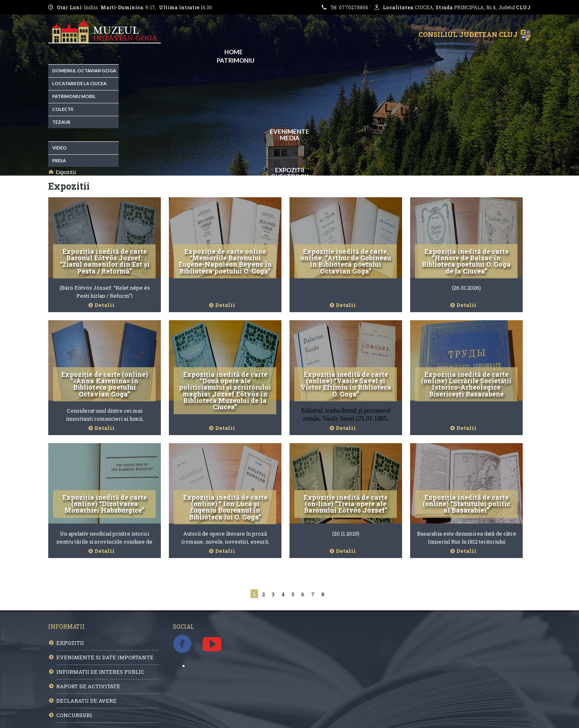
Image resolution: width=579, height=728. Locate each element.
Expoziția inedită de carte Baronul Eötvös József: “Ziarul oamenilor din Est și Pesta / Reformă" (105, 261)
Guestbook (290, 176)
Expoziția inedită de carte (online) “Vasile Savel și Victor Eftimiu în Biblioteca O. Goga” (346, 384)
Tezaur (61, 122)
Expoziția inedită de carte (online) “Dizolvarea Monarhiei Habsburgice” (105, 504)
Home (234, 52)
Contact (293, 185)
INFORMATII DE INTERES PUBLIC (100, 672)
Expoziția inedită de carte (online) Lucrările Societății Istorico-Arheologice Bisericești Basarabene (466, 384)
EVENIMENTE (289, 131)
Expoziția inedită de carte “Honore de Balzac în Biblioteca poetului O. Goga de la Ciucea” (466, 261)
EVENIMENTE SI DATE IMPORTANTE (105, 657)
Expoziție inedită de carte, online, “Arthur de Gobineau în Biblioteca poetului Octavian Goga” (346, 261)
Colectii (63, 109)
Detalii (105, 305)
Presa (59, 161)
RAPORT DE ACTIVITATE (88, 686)
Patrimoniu (236, 60)
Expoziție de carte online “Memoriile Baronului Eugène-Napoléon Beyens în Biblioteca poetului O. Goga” (225, 261)
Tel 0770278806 (350, 7)
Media (290, 138)
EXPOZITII (70, 643)
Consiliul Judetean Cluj (470, 34)
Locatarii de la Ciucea (79, 83)
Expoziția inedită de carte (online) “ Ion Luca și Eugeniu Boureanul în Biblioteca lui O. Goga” (225, 507)
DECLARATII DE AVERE (86, 701)
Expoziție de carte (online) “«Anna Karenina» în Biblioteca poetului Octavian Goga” (105, 384)
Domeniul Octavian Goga (84, 71)
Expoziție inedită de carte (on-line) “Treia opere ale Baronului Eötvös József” (346, 504)
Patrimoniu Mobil (74, 96)
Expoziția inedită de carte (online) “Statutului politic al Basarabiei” (466, 504)
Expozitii (290, 170)
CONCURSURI (74, 715)
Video (60, 148)
